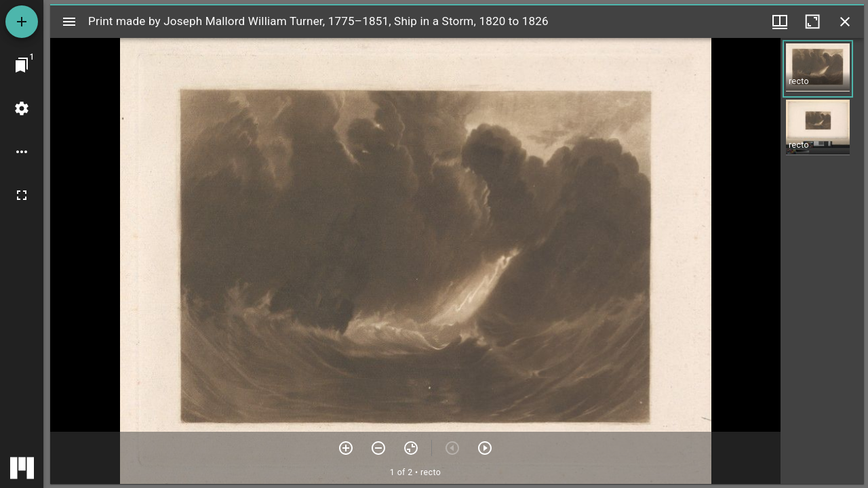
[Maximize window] (812, 22)
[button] (818, 69)
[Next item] (485, 448)
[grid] (822, 261)
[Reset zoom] (411, 448)
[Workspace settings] (22, 108)
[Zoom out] (378, 448)
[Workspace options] (22, 152)
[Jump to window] (22, 65)
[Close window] (845, 22)
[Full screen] (22, 195)
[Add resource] (22, 22)
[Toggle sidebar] (69, 22)
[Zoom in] (346, 448)
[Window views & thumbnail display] (780, 22)
